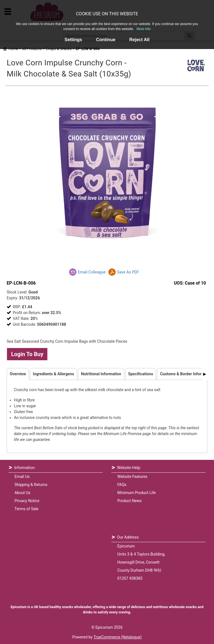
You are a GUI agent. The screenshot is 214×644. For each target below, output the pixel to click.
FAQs (122, 485)
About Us (22, 493)
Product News (130, 501)
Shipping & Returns (31, 485)
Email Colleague (92, 272)
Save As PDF (128, 272)
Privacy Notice (27, 501)
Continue (106, 40)
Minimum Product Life (137, 493)
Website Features (132, 477)
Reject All (139, 40)
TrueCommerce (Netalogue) (117, 637)
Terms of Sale (26, 509)
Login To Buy (27, 354)
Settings (73, 40)
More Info (144, 29)
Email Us (22, 477)
